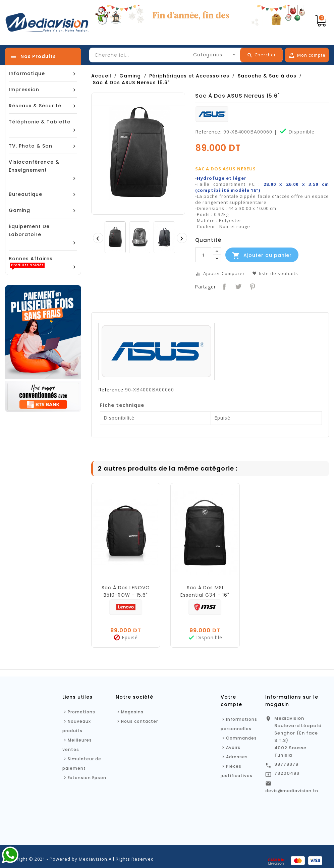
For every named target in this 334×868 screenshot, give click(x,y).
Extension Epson (87, 778)
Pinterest (252, 286)
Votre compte (231, 701)
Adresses (237, 757)
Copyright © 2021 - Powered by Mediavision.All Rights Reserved (79, 859)
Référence (111, 390)
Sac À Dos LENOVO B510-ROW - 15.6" (126, 591)
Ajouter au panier (262, 256)
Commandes (241, 738)
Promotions (81, 712)
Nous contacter (140, 721)
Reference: (208, 132)
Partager (224, 286)
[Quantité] (203, 255)
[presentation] (98, 238)
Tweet (238, 286)
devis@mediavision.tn (292, 791)
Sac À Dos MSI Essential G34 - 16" (205, 591)
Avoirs (233, 747)
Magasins (132, 712)
